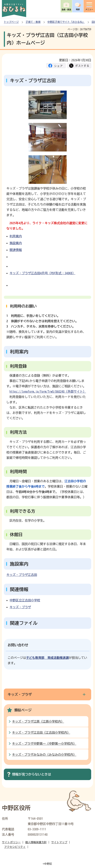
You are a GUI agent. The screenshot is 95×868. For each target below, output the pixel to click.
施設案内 (16, 243)
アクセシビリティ (15, 847)
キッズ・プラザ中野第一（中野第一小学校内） (44, 744)
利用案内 (16, 236)
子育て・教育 (33, 22)
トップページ (11, 22)
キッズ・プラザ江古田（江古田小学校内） (41, 732)
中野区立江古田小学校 (25, 600)
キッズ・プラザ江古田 (22, 575)
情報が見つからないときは (32, 774)
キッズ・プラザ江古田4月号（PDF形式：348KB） (42, 273)
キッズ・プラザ (20, 607)
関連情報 (16, 250)
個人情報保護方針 (36, 842)
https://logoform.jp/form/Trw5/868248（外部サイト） (48, 391)
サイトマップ (59, 842)
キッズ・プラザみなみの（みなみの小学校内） (44, 755)
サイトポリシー (11, 842)
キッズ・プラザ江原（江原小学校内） (38, 721)
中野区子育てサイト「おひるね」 (66, 22)
